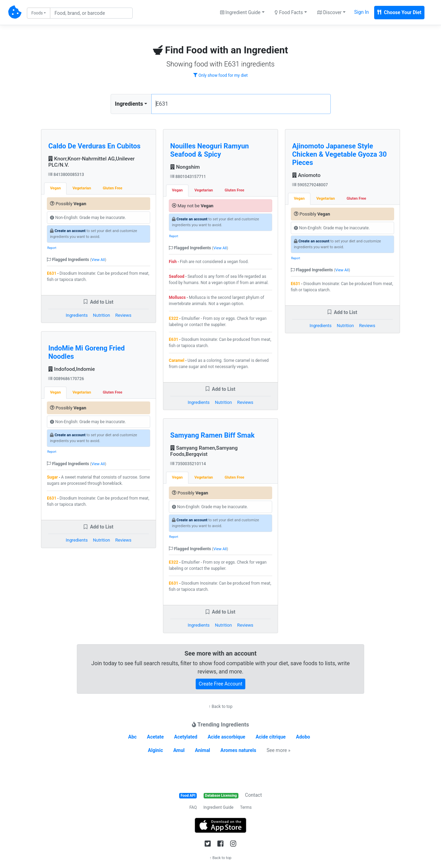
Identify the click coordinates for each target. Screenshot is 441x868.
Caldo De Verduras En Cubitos (94, 146)
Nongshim (185, 167)
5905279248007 (310, 185)
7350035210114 (188, 464)
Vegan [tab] (55, 188)
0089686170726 (66, 379)
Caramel (177, 360)
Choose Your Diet (399, 12)
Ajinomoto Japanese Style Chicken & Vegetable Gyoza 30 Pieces (340, 154)
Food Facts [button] (289, 12)
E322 (173, 318)
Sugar (52, 477)
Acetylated (186, 737)
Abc (132, 737)
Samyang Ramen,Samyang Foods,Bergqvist (204, 451)
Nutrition (101, 315)
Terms (246, 807)
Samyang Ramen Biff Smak (212, 435)
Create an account (70, 231)
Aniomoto (306, 175)
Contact (253, 795)
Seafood (177, 276)
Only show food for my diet (220, 75)
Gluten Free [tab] (112, 188)
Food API (188, 796)
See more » (279, 750)
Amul (179, 750)
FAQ (193, 807)
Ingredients (129, 104)
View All (98, 260)
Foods (37, 13)
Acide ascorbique (227, 737)
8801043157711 (188, 177)
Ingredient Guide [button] (240, 12)
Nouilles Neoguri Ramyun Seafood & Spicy (209, 150)
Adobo (303, 737)
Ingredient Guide (218, 807)
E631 (52, 273)
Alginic (155, 750)
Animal (203, 750)
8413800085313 (66, 175)
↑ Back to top (220, 707)
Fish (173, 262)
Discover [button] (330, 12)
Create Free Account (221, 684)
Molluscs (177, 297)
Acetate (156, 737)
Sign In (361, 12)
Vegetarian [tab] (82, 188)
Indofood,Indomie (71, 369)
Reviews (123, 315)
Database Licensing (221, 796)
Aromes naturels (238, 750)
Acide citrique (271, 737)
